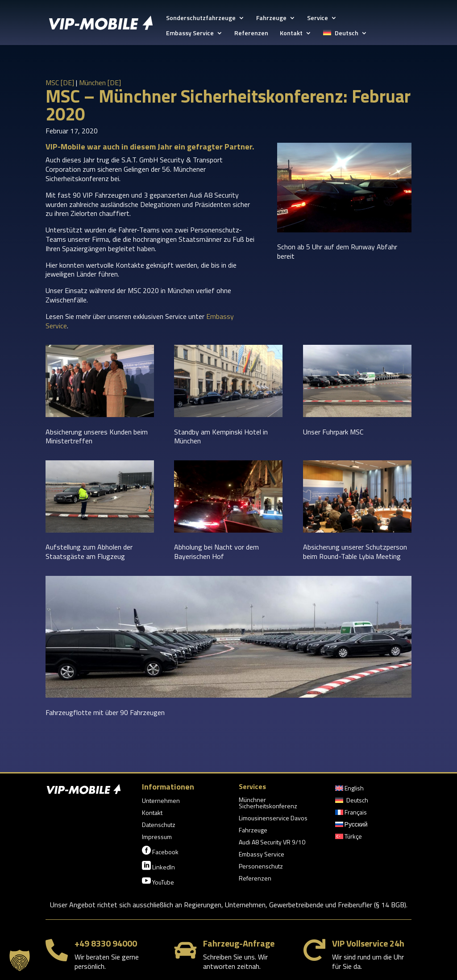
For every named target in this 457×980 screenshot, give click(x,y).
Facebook (160, 851)
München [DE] (100, 83)
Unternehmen (161, 801)
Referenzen (251, 34)
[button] (20, 960)
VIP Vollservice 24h (368, 943)
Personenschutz (261, 867)
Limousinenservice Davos (273, 819)
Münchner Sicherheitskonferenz (268, 804)
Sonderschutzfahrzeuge (201, 19)
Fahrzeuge (271, 19)
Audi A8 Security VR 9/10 (272, 843)
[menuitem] (345, 37)
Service (318, 19)
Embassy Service (190, 34)
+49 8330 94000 (106, 943)
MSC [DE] (60, 83)
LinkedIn (158, 866)
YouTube (158, 881)
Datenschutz (159, 825)
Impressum (157, 837)
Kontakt (291, 34)
